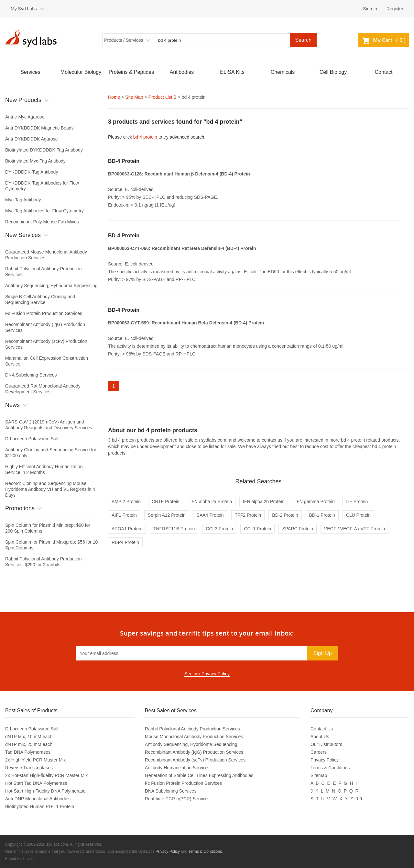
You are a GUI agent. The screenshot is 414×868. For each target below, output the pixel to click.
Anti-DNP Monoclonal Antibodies (38, 799)
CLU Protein (358, 515)
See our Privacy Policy (207, 674)
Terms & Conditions (330, 768)
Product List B (163, 97)
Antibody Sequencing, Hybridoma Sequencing (51, 286)
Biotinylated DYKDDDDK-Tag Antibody (44, 150)
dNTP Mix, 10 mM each (29, 737)
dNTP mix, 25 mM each (29, 744)
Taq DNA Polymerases (28, 752)
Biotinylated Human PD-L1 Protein (40, 806)
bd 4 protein (145, 137)
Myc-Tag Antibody (23, 200)
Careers (319, 752)
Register (395, 9)
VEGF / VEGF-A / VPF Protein (354, 529)
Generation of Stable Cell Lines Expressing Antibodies (199, 775)
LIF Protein (357, 502)
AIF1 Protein (124, 515)
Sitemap (319, 775)
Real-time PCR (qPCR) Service (176, 799)
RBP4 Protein (125, 542)
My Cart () (384, 40)
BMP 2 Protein (126, 502)
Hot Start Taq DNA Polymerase (36, 783)
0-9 (359, 799)
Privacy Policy (325, 760)
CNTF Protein (166, 502)
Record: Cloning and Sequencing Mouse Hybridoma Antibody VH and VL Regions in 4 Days (50, 489)
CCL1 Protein (257, 529)
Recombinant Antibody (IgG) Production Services (194, 752)
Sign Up (323, 653)
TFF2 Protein (248, 515)
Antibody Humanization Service (176, 768)
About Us (320, 737)
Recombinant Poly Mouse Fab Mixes (42, 222)
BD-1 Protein (322, 515)
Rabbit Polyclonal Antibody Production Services (192, 729)
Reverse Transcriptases (29, 768)
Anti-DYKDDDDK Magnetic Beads (39, 128)
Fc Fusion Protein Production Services (44, 313)
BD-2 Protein (285, 515)
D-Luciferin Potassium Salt (32, 439)
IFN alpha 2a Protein (211, 502)
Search (303, 40)
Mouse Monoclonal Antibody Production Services (194, 737)
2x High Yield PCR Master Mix (36, 760)
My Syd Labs (24, 9)
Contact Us (322, 729)
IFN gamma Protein (315, 502)
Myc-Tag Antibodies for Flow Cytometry (44, 211)
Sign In (370, 9)
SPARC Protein (297, 529)
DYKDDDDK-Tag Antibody (32, 172)
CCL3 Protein (219, 529)
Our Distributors (326, 744)
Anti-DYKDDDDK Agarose (32, 139)
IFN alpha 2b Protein (264, 502)
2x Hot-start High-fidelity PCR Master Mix (46, 775)
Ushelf (32, 859)
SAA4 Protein (210, 515)
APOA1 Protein (127, 529)
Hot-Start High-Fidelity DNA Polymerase (45, 791)
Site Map (134, 97)
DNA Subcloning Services (31, 375)
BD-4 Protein (124, 161)
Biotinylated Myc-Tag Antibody (35, 161)
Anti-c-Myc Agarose (25, 117)
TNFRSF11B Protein (174, 529)
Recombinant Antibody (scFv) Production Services (195, 760)
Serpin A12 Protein (167, 515)
